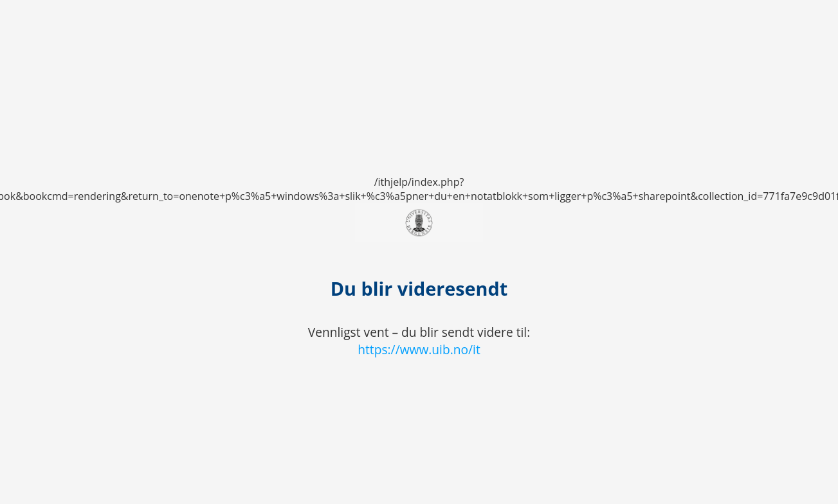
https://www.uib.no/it (419, 349)
